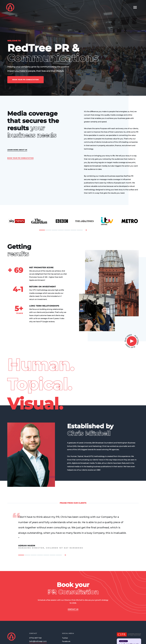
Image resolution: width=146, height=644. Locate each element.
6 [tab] (73, 230)
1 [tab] (42, 230)
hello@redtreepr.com (38, 641)
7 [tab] (80, 230)
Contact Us (73, 609)
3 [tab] (55, 230)
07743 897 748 (35, 638)
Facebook (66, 641)
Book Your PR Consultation (25, 80)
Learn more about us (17, 150)
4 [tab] (61, 230)
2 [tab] (48, 230)
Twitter (65, 638)
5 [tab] (67, 230)
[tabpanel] (17, 221)
